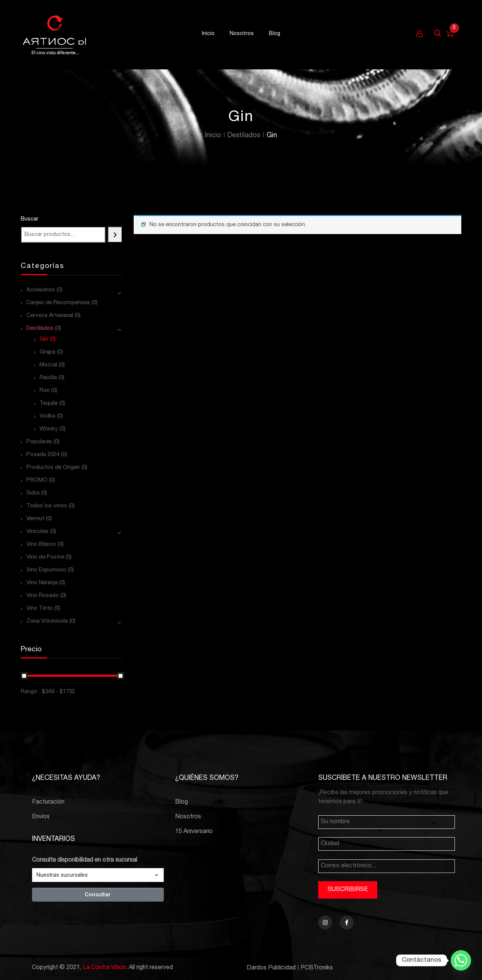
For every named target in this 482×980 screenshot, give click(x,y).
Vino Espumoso (46, 570)
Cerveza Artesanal (50, 316)
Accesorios (41, 290)
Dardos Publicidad (271, 968)
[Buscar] (115, 235)
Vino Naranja (42, 583)
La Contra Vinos (104, 968)
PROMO (37, 480)
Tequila (49, 403)
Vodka (47, 416)
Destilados (244, 136)
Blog (182, 802)
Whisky (49, 429)
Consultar (98, 894)
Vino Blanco (41, 544)
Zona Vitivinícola (47, 621)
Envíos (41, 817)
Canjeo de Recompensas (58, 303)
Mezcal (48, 365)
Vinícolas (37, 532)
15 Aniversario (194, 832)
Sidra (33, 493)
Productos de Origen (53, 468)
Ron (45, 391)
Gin (44, 339)
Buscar (30, 219)
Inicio (213, 136)
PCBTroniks (317, 968)
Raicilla (48, 378)
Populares (39, 442)
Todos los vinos (47, 506)
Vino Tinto (40, 609)
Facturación (48, 802)
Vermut (35, 519)
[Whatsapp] (461, 960)
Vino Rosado (43, 596)
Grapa (47, 352)
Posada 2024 (43, 455)
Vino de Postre (45, 557)
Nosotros (188, 817)
